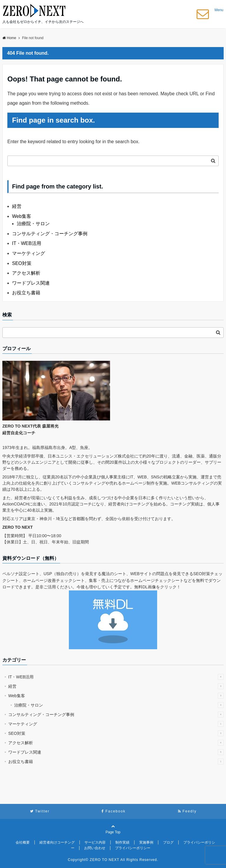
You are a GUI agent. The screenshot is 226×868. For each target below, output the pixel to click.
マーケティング (29, 253)
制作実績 (122, 842)
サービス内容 (95, 842)
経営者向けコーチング (57, 842)
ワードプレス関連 (31, 283)
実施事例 (146, 842)
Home (9, 38)
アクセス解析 (26, 273)
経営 (17, 206)
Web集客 (22, 216)
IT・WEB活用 (27, 243)
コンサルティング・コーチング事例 (50, 234)
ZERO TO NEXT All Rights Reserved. (124, 860)
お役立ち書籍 (26, 293)
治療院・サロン (33, 224)
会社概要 (23, 842)
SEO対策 (22, 263)
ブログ (168, 842)
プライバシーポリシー (133, 848)
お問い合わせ (95, 848)
